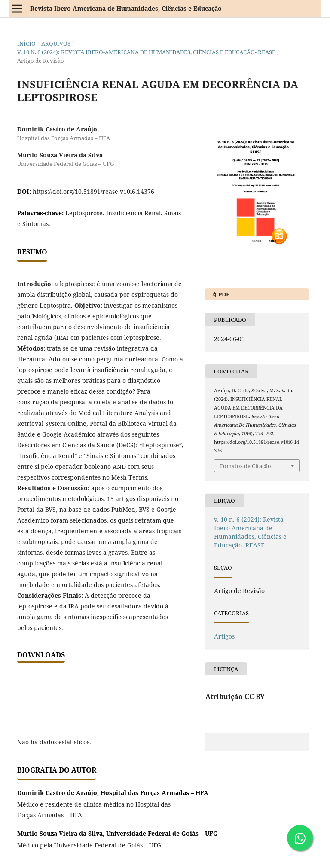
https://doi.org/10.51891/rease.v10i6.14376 (93, 191)
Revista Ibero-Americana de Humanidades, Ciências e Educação (126, 8)
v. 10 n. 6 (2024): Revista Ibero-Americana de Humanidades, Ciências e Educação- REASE (146, 52)
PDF (223, 294)
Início (26, 43)
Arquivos (56, 43)
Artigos (224, 636)
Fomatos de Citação (246, 466)
